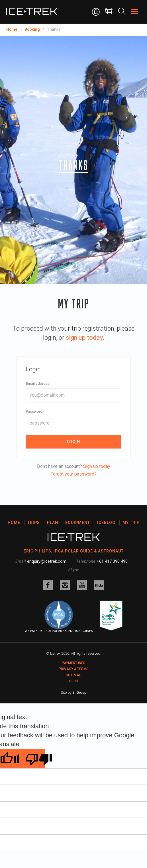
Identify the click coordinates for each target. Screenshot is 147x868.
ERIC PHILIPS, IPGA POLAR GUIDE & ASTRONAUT (74, 551)
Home (12, 29)
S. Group (79, 692)
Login (73, 442)
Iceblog (106, 523)
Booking (33, 29)
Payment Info (74, 663)
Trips (34, 523)
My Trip (131, 523)
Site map (74, 675)
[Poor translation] (32, 759)
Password (34, 411)
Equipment (78, 523)
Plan (53, 523)
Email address (38, 383)
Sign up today (97, 466)
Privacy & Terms (74, 669)
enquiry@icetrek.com (47, 561)
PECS (74, 681)
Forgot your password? (73, 474)
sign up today (84, 338)
